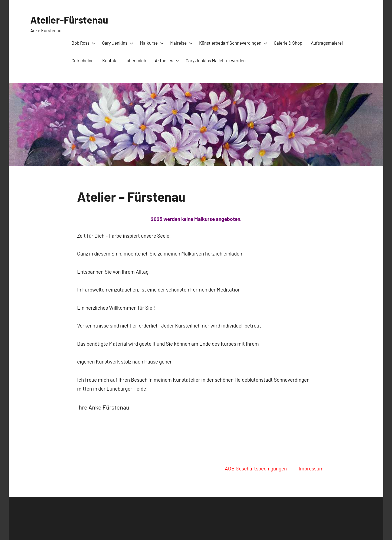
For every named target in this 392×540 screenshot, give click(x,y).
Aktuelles (166, 60)
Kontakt (110, 60)
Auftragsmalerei (327, 43)
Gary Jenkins (117, 43)
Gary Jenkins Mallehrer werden (216, 60)
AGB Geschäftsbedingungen (256, 468)
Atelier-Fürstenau (69, 20)
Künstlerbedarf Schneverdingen (232, 43)
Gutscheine (83, 60)
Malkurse (151, 43)
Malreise (180, 43)
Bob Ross (82, 43)
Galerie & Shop (288, 43)
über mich (136, 60)
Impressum (311, 468)
